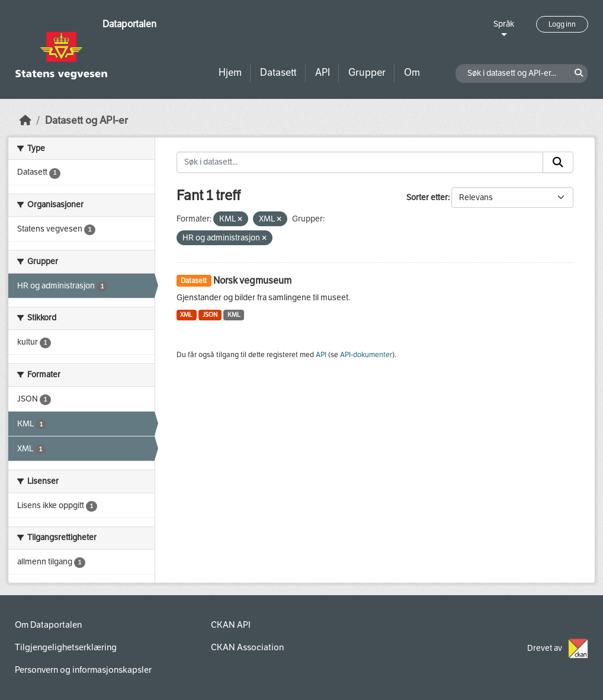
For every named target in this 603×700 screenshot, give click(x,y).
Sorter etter (427, 198)
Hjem (230, 73)
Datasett (278, 73)
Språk (504, 24)
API (323, 73)
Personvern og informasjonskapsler (83, 670)
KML (234, 315)
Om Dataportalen (48, 625)
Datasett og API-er (86, 121)
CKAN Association (247, 647)
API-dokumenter (366, 355)
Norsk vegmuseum (252, 280)
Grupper (367, 73)
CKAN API (231, 625)
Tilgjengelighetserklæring (66, 647)
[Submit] (558, 162)
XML (186, 315)
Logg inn (562, 24)
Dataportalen (129, 24)
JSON (210, 315)
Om (412, 73)
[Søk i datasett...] (360, 162)
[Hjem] (25, 121)
